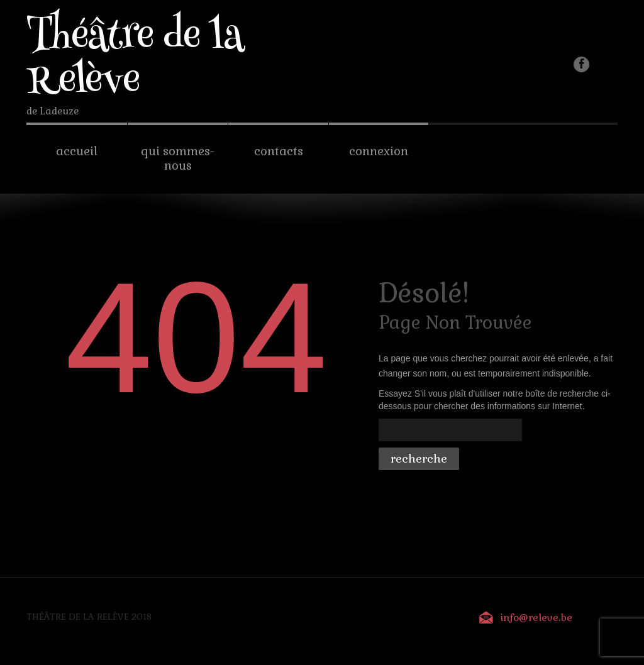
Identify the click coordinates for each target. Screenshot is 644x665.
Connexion (379, 151)
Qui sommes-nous (178, 158)
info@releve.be (536, 618)
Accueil (77, 151)
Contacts (279, 151)
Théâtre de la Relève (135, 61)
